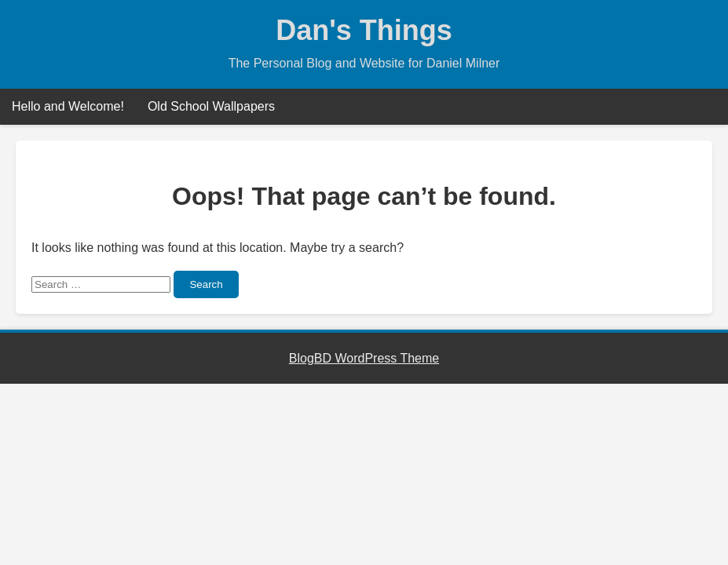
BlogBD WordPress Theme (364, 358)
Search (206, 284)
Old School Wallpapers (211, 106)
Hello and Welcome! (68, 106)
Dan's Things (364, 30)
